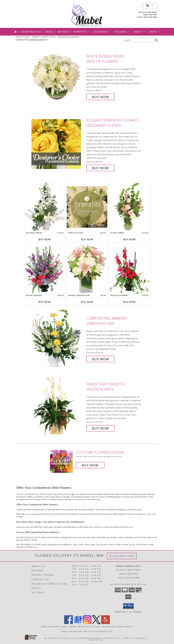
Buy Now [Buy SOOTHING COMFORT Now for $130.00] (45, 239)
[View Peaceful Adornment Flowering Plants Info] (129, 269)
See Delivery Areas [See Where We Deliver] (122, 556)
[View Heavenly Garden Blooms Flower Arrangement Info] (87, 269)
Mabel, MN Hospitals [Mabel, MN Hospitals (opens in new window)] (81, 626)
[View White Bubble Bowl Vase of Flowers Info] (58, 77)
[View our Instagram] (87, 623)
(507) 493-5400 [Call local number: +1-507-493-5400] (150, 17)
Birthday (63, 32)
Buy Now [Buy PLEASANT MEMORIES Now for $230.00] (45, 302)
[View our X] (96, 623)
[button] (150, 6)
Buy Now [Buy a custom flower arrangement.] (90, 465)
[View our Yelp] (105, 623)
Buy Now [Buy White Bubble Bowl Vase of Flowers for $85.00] (101, 97)
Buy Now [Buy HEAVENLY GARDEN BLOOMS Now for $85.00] (87, 302)
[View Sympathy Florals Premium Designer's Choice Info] (87, 207)
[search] (156, 40)
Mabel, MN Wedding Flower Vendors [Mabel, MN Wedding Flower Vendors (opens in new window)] (114, 626)
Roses (49, 32)
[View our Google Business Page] (78, 623)
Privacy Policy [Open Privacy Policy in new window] (112, 638)
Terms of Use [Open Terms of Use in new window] (95, 640)
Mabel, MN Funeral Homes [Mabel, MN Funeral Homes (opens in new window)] (55, 626)
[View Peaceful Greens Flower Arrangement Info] (129, 207)
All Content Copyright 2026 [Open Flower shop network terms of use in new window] (60, 638)
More (155, 32)
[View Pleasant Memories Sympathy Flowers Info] (45, 269)
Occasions (102, 32)
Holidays (122, 32)
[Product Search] (139, 40)
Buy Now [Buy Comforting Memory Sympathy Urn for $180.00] (101, 359)
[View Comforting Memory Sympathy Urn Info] (58, 339)
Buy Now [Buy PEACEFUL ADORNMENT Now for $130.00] (129, 302)
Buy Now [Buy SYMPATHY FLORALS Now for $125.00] (87, 239)
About (140, 32)
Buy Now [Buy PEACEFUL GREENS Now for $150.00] (129, 239)
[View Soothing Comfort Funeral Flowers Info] (45, 207)
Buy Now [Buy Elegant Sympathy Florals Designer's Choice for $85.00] (101, 168)
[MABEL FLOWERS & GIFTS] (87, 15)
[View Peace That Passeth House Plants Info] (58, 406)
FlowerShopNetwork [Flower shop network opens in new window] (89, 638)
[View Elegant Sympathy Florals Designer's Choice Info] (58, 144)
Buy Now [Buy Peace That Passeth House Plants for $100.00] (101, 428)
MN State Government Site (98, 631)
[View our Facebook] (69, 623)
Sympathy (81, 32)
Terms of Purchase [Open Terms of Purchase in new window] (134, 638)
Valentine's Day (31, 32)
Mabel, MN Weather (72, 631)
